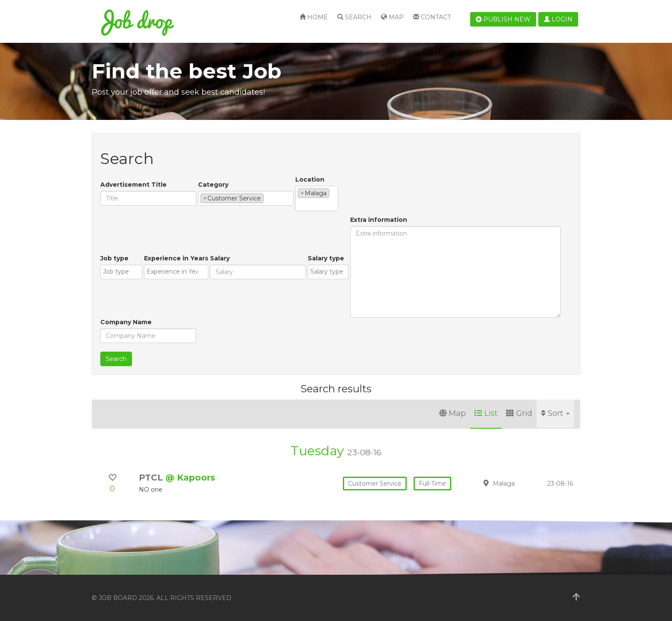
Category (213, 185)
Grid (519, 413)
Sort (555, 413)
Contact (432, 17)
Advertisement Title (133, 185)
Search (354, 17)
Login (558, 19)
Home (314, 17)
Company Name (126, 322)
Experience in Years (176, 258)
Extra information (379, 220)
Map (392, 17)
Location (310, 179)
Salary (220, 258)
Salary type (326, 258)
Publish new (503, 19)
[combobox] (246, 198)
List (486, 413)
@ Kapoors (190, 478)
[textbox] (268, 198)
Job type (114, 258)
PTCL (152, 478)
